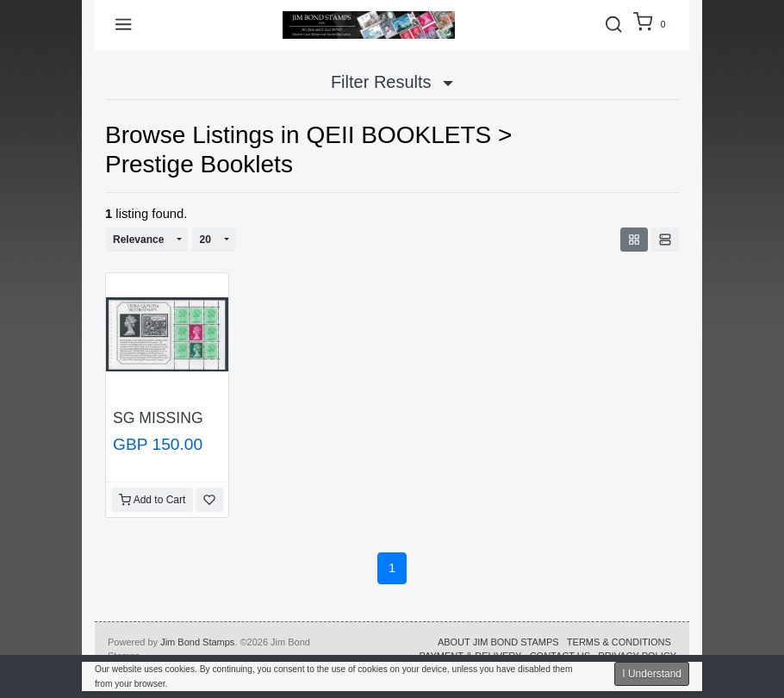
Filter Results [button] (392, 82)
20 (205, 240)
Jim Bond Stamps (197, 642)
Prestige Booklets (199, 164)
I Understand (652, 674)
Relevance (138, 240)
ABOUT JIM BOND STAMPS (498, 642)
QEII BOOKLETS (398, 135)
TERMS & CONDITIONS (619, 642)
